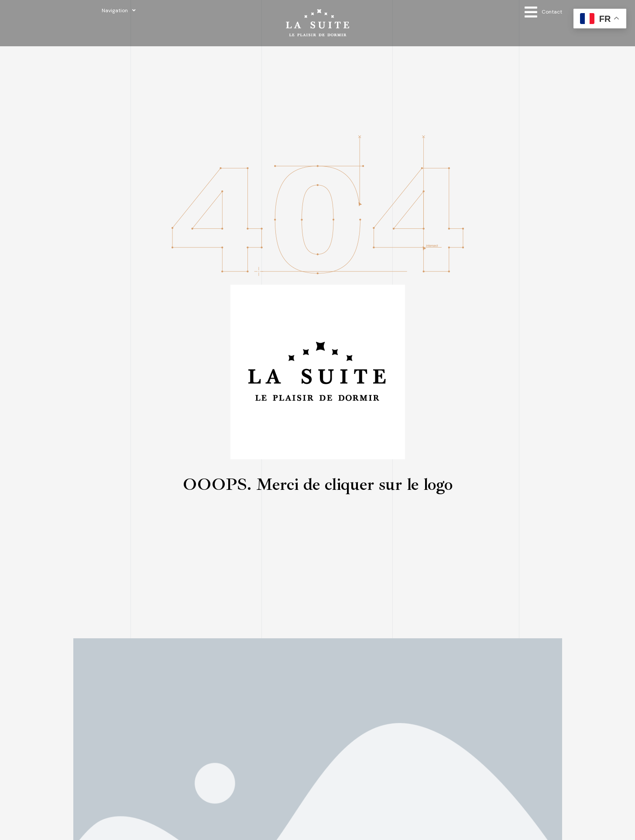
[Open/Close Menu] (543, 12)
